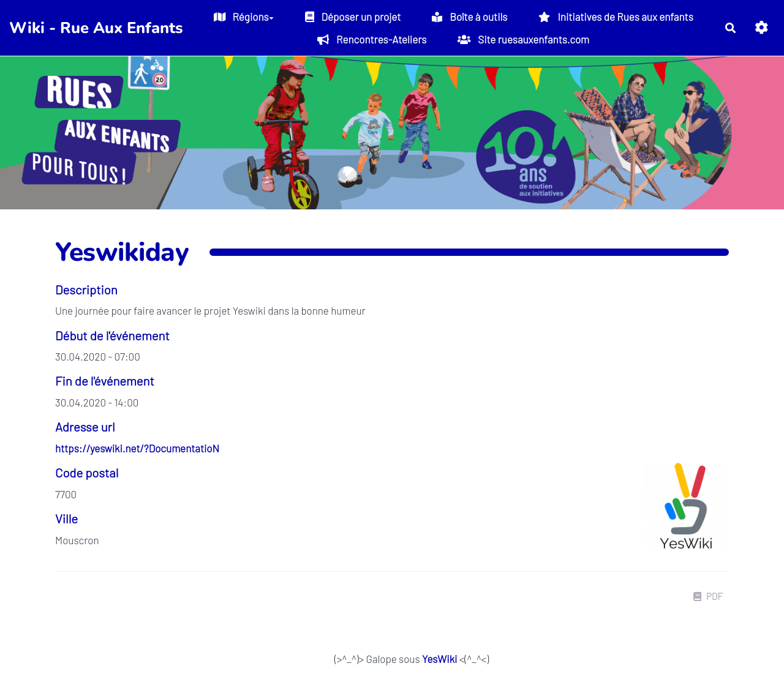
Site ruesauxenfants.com (523, 39)
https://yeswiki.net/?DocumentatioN (137, 448)
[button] (762, 28)
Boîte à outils (469, 17)
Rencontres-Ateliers (372, 39)
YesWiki (439, 659)
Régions (244, 17)
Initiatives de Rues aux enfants (616, 17)
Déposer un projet (353, 17)
